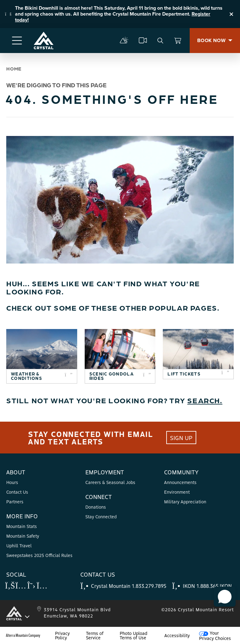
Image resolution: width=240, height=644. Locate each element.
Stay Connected (101, 516)
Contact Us (17, 492)
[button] (225, 597)
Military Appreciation (185, 501)
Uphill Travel (19, 545)
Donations (96, 507)
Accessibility (177, 635)
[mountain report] (124, 41)
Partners (15, 501)
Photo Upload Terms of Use (133, 635)
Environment (177, 492)
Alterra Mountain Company (23, 635)
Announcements (180, 482)
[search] (160, 41)
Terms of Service (95, 635)
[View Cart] (178, 41)
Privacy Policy (62, 635)
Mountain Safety (23, 536)
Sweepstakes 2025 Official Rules (39, 555)
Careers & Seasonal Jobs (110, 482)
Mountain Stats (22, 526)
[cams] (143, 41)
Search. (205, 400)
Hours (12, 482)
